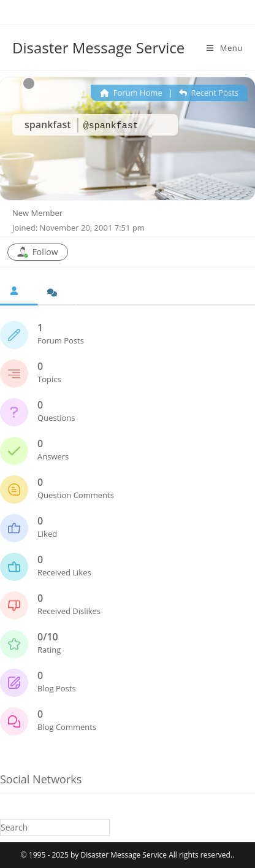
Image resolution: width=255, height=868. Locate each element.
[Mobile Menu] (225, 48)
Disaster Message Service (98, 48)
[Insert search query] (55, 827)
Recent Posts (209, 93)
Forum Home (131, 93)
